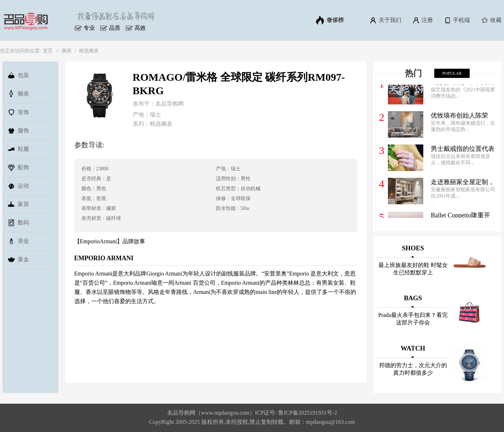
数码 (18, 223)
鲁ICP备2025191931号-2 (308, 413)
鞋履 (18, 149)
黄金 (18, 260)
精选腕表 (89, 51)
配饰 (18, 167)
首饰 (18, 112)
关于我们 (385, 20)
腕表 (67, 51)
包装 (18, 75)
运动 (18, 186)
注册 (422, 20)
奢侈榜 (330, 20)
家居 (18, 204)
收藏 (491, 20)
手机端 (457, 20)
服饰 (18, 131)
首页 (48, 51)
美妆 (18, 241)
